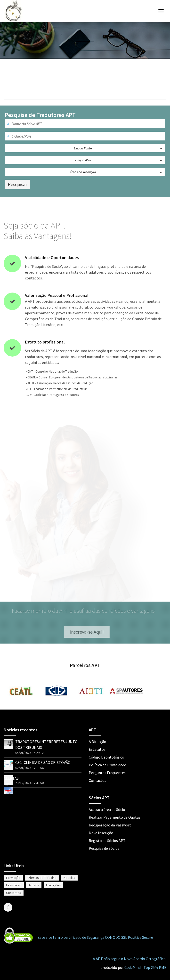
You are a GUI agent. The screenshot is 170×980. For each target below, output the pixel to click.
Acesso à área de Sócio (107, 809)
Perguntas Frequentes (107, 773)
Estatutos (97, 749)
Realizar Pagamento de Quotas (115, 817)
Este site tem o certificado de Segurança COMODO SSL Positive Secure (95, 937)
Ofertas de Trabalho (42, 878)
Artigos (34, 885)
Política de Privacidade (107, 765)
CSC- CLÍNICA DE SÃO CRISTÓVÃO (43, 762)
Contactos (97, 780)
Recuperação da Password (110, 825)
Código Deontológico (106, 757)
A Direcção (97, 742)
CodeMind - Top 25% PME (145, 967)
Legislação (14, 885)
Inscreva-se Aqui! (88, 632)
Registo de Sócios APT (107, 841)
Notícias (69, 878)
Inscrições (53, 885)
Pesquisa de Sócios (104, 848)
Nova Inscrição (101, 833)
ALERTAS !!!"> (11, 784)
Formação (13, 878)
